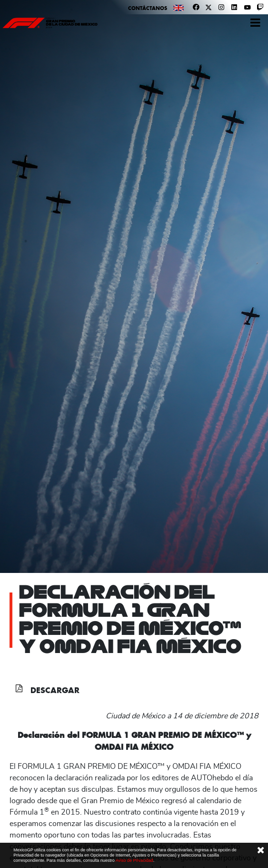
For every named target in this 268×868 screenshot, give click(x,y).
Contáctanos (148, 8)
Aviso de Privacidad (134, 860)
